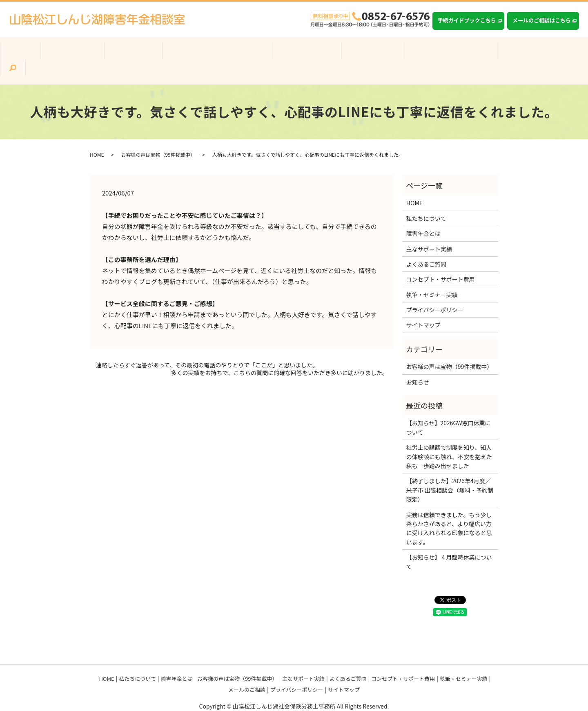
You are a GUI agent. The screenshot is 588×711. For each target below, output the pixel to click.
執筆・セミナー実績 (490, 53)
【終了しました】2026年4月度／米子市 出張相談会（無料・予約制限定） (450, 474)
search (534, 54)
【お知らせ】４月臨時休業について (449, 545)
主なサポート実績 (296, 53)
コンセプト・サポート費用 (418, 53)
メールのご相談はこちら (542, 20)
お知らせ (418, 365)
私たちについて (96, 53)
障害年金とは (145, 53)
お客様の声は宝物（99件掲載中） (218, 53)
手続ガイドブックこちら (467, 20)
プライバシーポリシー (435, 293)
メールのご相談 (247, 673)
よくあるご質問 (351, 53)
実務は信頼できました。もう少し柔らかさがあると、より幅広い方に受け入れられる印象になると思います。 (449, 512)
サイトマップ (423, 309)
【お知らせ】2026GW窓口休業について (449, 411)
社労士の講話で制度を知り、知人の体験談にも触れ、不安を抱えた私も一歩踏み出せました (449, 440)
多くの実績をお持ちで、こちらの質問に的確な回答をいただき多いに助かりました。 (280, 357)
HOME (97, 138)
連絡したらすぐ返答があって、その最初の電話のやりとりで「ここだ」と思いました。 (207, 348)
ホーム (56, 53)
